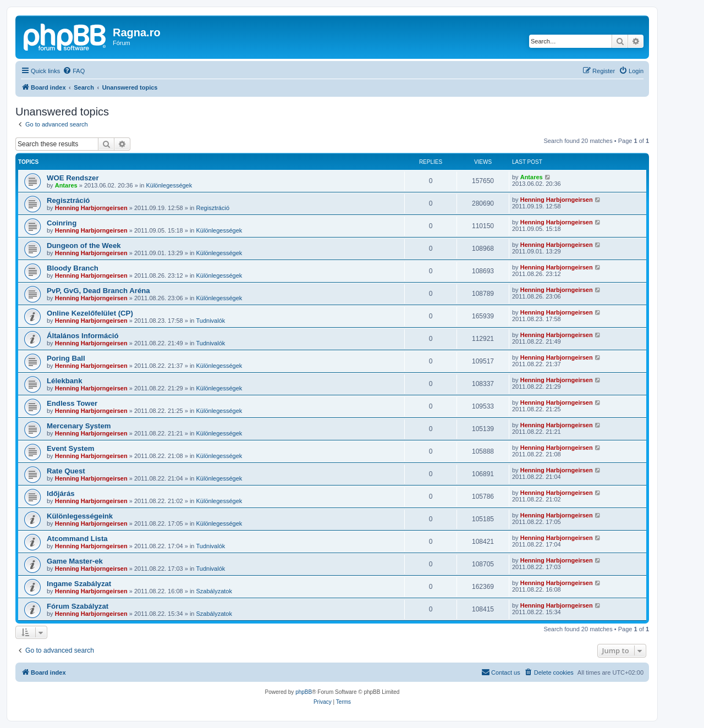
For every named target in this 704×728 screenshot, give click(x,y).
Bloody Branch (73, 268)
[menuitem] (74, 71)
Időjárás (61, 493)
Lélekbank (65, 381)
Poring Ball (66, 358)
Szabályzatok (214, 591)
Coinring (62, 223)
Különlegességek (169, 185)
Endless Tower (72, 403)
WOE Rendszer (73, 178)
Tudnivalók (211, 321)
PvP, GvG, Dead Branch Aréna (98, 291)
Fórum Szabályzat (78, 606)
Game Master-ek (75, 561)
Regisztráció (68, 200)
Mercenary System (79, 426)
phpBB (304, 692)
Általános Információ (82, 336)
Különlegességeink (80, 516)
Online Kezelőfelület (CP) (90, 313)
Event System (71, 448)
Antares (66, 185)
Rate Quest (66, 471)
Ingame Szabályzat (79, 584)
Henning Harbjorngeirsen (91, 208)
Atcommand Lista (77, 539)
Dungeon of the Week (84, 246)
